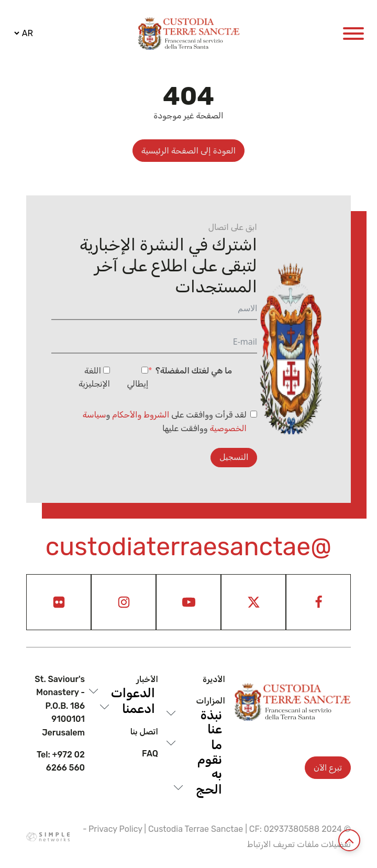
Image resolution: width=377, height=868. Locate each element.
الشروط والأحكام (141, 415)
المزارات (210, 701)
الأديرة (214, 679)
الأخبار (147, 679)
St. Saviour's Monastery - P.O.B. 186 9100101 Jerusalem (60, 706)
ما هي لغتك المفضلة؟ (194, 371)
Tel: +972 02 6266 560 (61, 761)
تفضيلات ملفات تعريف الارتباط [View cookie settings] (299, 844)
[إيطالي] (145, 370)
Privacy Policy (115, 829)
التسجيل (234, 457)
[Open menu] (353, 34)
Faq (150, 754)
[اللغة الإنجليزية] (107, 370)
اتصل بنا (144, 732)
